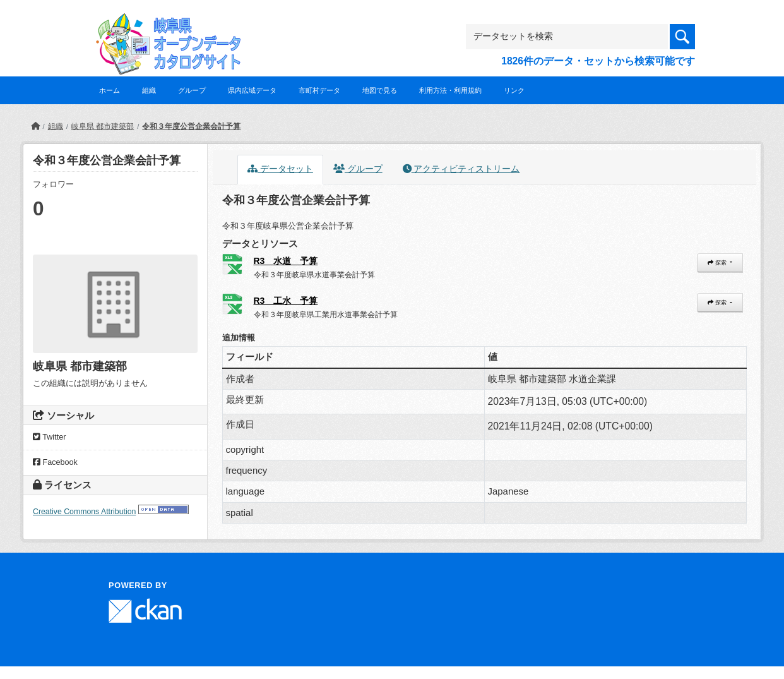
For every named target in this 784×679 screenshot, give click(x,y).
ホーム (110, 90)
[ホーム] (35, 126)
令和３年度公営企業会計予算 (191, 126)
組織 (149, 90)
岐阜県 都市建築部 (103, 126)
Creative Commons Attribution (84, 512)
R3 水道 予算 (286, 261)
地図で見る (380, 90)
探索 (718, 263)
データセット (280, 169)
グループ (192, 90)
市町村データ (319, 90)
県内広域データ (252, 90)
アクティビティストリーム (461, 169)
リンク (514, 90)
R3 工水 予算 (286, 301)
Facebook (55, 462)
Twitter (49, 437)
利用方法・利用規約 (450, 90)
